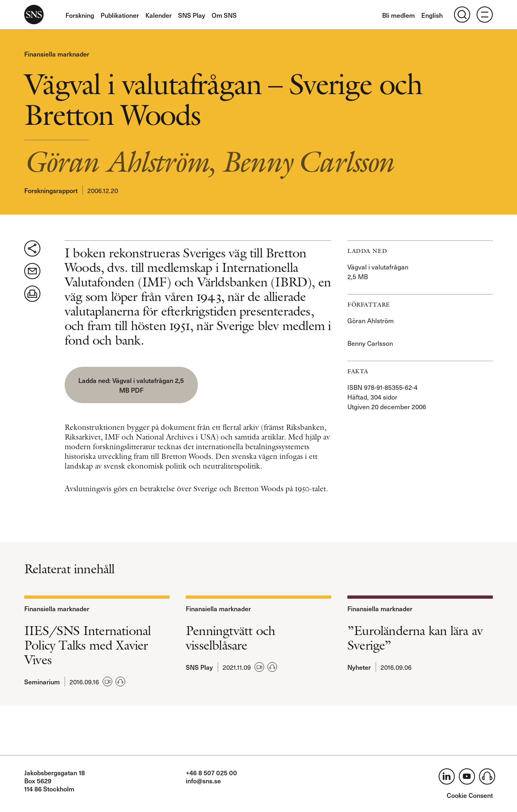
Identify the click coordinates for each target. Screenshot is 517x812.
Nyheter (359, 667)
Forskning (80, 15)
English (432, 15)
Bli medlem (398, 15)
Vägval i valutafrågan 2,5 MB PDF (148, 385)
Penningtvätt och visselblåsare (230, 638)
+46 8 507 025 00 (211, 772)
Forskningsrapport (51, 190)
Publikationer (120, 15)
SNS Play (192, 15)
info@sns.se (203, 780)
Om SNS (224, 15)
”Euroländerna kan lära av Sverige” (415, 638)
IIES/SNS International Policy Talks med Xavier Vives (87, 645)
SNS (34, 15)
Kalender (159, 15)
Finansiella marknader (57, 54)
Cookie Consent (470, 795)
